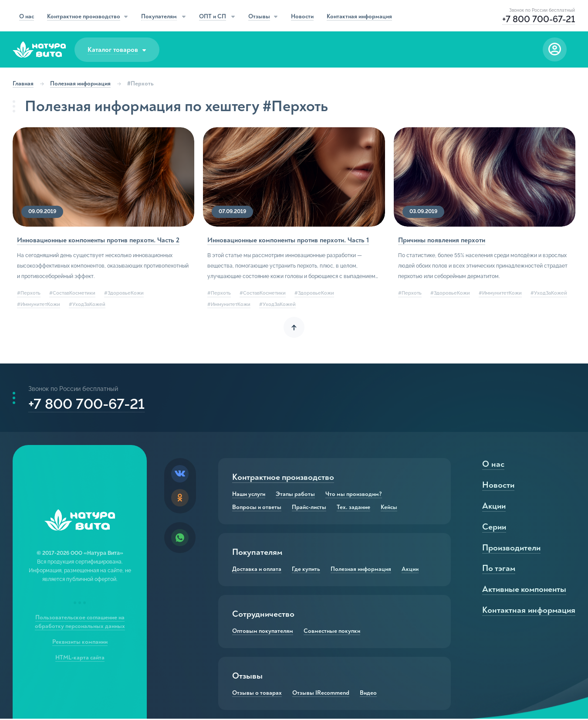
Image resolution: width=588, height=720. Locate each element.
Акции (411, 571)
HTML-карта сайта (80, 659)
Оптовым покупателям (263, 632)
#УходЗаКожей (88, 304)
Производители (511, 549)
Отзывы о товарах (257, 694)
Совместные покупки (332, 632)
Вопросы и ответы (257, 509)
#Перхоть (29, 293)
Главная (24, 83)
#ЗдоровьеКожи (124, 293)
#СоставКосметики (73, 293)
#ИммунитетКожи (39, 304)
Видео (369, 694)
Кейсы (389, 509)
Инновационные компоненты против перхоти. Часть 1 (289, 240)
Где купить (306, 571)
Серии (494, 528)
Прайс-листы (309, 509)
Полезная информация (81, 83)
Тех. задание (354, 509)
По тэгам (498, 570)
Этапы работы (296, 496)
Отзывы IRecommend (321, 694)
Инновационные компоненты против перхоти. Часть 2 (99, 240)
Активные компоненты (525, 591)
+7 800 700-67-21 (87, 405)
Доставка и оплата (257, 571)
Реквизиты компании (80, 643)
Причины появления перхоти (441, 240)
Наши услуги (249, 496)
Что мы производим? (354, 496)
